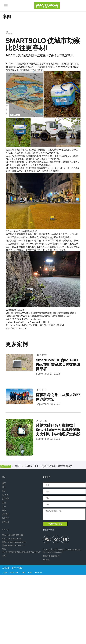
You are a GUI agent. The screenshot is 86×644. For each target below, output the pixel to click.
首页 (4, 483)
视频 (4, 510)
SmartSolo (14, 573)
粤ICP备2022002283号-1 (53, 553)
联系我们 (6, 518)
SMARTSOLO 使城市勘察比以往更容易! (48, 466)
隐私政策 (47, 556)
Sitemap (46, 560)
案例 (18, 466)
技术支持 (6, 499)
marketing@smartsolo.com (16, 542)
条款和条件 (55, 556)
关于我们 (6, 514)
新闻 (4, 507)
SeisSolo (5, 495)
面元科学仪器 (17, 568)
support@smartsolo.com (15, 545)
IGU (4, 487)
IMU (4, 491)
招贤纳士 (6, 522)
